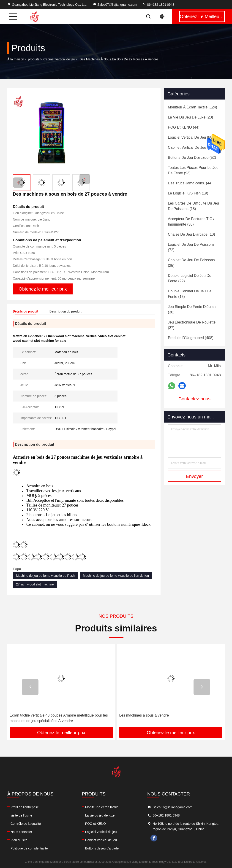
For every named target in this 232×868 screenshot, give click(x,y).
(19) (188, 193)
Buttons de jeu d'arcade (102, 848)
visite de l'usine (21, 815)
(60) (191, 147)
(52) (192, 158)
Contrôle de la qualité (26, 824)
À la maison (16, 59)
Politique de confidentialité (29, 848)
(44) (184, 127)
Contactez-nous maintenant (194, 400)
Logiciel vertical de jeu (101, 832)
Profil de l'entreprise (25, 807)
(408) (191, 338)
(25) (191, 263)
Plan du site (19, 840)
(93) (193, 170)
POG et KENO (96, 824)
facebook (154, 838)
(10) (191, 234)
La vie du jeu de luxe (100, 815)
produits (34, 59)
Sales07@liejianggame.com (115, 5)
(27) (192, 325)
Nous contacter (21, 832)
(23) (190, 117)
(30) (191, 222)
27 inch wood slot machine (35, 584)
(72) (191, 247)
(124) (192, 107)
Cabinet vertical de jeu (59, 59)
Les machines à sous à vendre (144, 715)
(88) (191, 137)
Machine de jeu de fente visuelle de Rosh (45, 576)
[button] (85, 179)
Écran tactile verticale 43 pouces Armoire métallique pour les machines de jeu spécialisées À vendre (59, 718)
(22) (190, 278)
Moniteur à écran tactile (102, 807)
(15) (190, 294)
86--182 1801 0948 (158, 5)
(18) (193, 206)
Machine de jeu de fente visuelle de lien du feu (116, 576)
